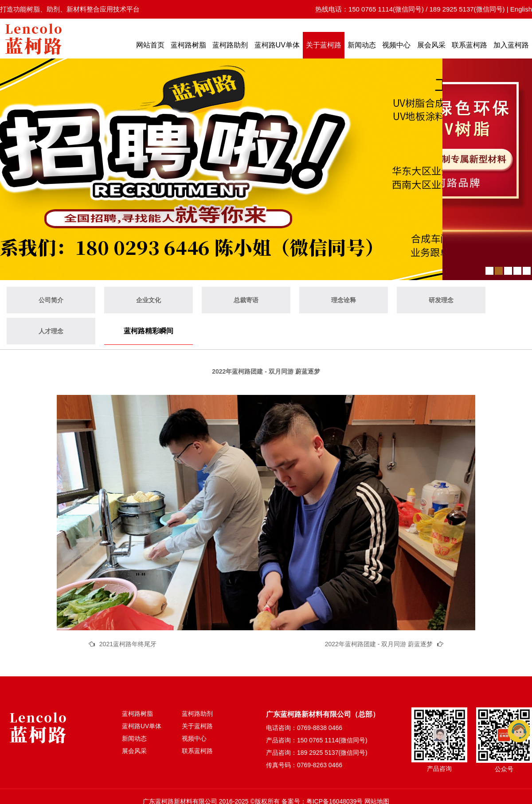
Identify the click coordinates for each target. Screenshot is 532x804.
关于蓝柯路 (324, 45)
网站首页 (150, 45)
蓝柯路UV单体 (277, 45)
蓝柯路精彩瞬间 (149, 331)
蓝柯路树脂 (188, 45)
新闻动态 (362, 45)
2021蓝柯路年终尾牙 (128, 644)
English (521, 9)
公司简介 (51, 300)
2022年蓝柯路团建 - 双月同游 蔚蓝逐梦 (379, 644)
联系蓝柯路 (469, 45)
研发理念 (441, 300)
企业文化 (149, 300)
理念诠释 (344, 300)
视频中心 (396, 45)
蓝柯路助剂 (230, 45)
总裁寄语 (246, 300)
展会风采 (431, 45)
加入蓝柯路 (511, 45)
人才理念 (51, 331)
